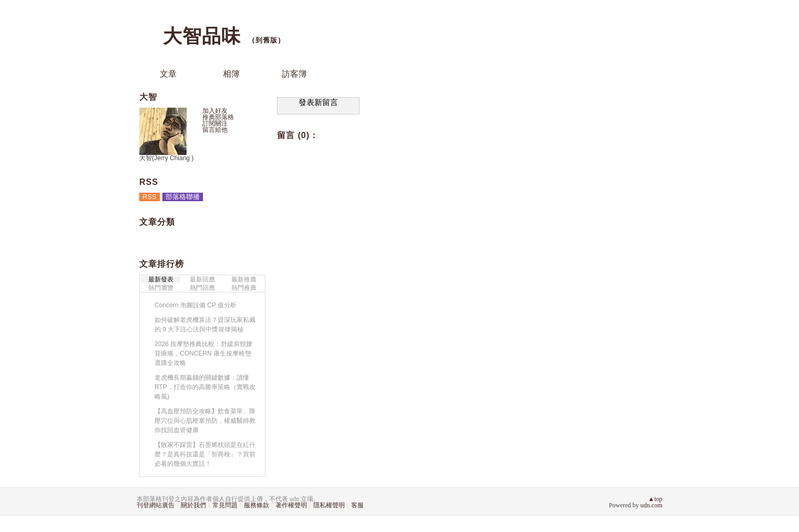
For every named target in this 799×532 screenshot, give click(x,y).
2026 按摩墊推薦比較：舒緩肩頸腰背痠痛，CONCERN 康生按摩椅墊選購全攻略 (203, 353)
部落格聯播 (183, 197)
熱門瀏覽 (161, 288)
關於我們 (193, 505)
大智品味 (202, 36)
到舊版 (267, 40)
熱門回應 (202, 288)
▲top (655, 499)
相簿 (231, 74)
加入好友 (215, 111)
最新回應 (202, 279)
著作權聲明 (291, 505)
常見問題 (225, 505)
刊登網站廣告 (156, 505)
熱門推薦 (244, 288)
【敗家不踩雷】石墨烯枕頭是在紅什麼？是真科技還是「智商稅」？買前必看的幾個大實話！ (205, 454)
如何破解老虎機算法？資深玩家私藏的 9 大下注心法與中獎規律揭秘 (205, 325)
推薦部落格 (218, 117)
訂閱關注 (215, 123)
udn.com (651, 505)
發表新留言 (318, 102)
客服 (357, 505)
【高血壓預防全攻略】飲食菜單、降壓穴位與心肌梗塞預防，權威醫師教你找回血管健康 (205, 421)
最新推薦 (244, 279)
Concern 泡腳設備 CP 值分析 (196, 305)
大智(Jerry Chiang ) (166, 158)
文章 (168, 74)
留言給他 (215, 130)
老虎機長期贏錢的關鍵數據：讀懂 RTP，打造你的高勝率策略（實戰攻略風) (205, 387)
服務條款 (257, 505)
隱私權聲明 (329, 505)
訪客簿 (294, 74)
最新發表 (161, 279)
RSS (150, 197)
